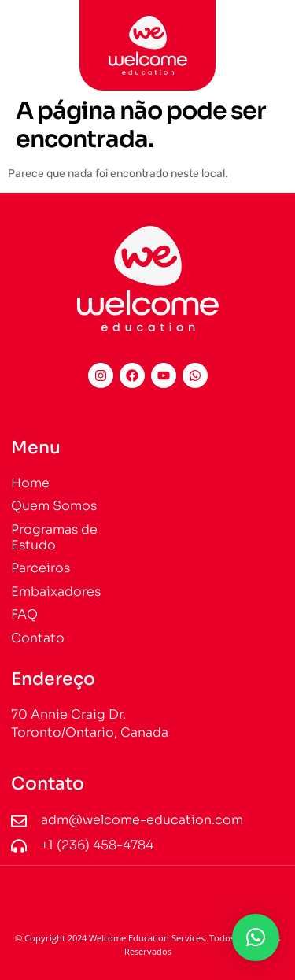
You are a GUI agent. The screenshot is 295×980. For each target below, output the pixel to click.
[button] (25, 37)
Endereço (53, 679)
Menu (36, 447)
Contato (48, 784)
